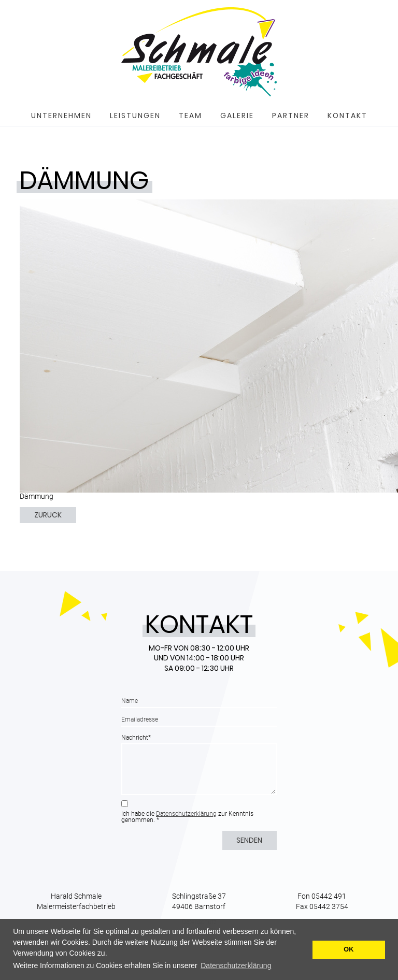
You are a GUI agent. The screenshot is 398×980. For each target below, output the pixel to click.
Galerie (237, 116)
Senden (249, 840)
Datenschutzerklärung (186, 814)
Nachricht (136, 737)
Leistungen (135, 116)
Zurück (48, 515)
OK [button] (349, 949)
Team (190, 116)
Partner (291, 116)
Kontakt (347, 116)
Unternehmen (61, 116)
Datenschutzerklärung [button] (236, 965)
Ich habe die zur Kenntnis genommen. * (187, 817)
